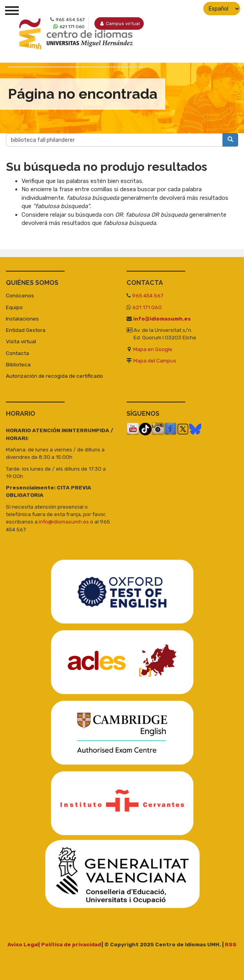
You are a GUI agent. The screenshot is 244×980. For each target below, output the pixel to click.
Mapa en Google (153, 349)
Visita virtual (21, 341)
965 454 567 (148, 295)
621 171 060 (147, 307)
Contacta (17, 353)
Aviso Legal (23, 944)
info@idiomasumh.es (162, 319)
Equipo (14, 307)
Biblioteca (18, 364)
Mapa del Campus (155, 360)
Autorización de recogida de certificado (54, 376)
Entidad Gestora (26, 330)
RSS (231, 944)
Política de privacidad (71, 944)
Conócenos (20, 295)
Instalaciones (22, 319)
